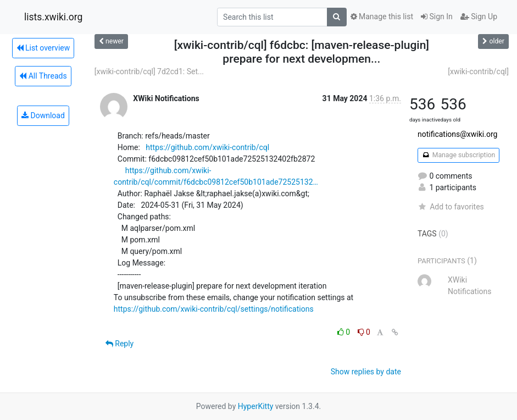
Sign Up (479, 16)
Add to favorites (451, 207)
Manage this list (382, 16)
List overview (43, 48)
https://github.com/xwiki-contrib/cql (207, 147)
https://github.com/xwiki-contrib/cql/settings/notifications (214, 309)
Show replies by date (366, 372)
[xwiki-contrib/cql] (478, 71)
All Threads (43, 76)
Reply (119, 344)
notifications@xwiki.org (457, 134)
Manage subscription (458, 155)
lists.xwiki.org (53, 17)
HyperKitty (256, 406)
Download (43, 115)
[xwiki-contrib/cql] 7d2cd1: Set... (149, 71)
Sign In (437, 16)
